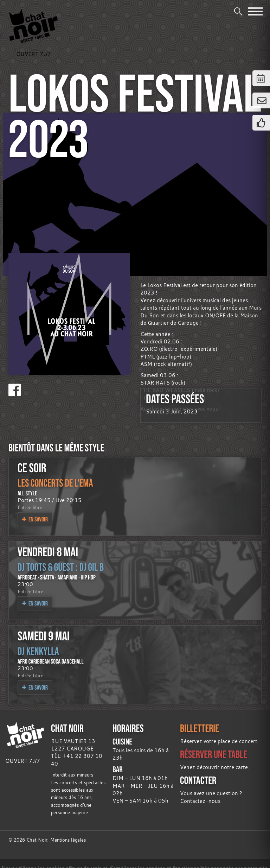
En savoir (35, 519)
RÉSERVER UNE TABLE (214, 754)
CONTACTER (198, 780)
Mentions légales (68, 840)
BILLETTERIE (200, 728)
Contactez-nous (200, 801)
